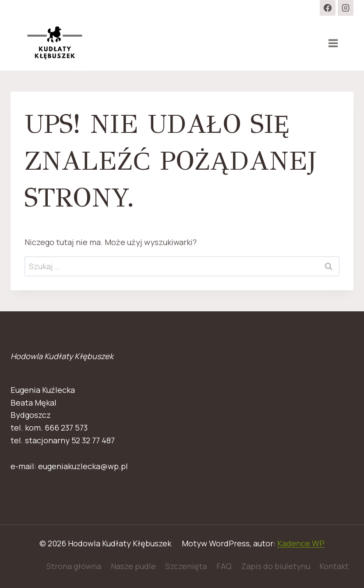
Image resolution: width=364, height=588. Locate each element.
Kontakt (334, 566)
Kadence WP (301, 543)
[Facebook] (328, 8)
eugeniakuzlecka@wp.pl (83, 466)
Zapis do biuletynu (276, 566)
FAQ (224, 566)
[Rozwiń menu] (333, 43)
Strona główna (74, 566)
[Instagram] (346, 8)
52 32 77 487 (93, 440)
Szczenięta (186, 566)
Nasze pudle (133, 566)
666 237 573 (66, 428)
